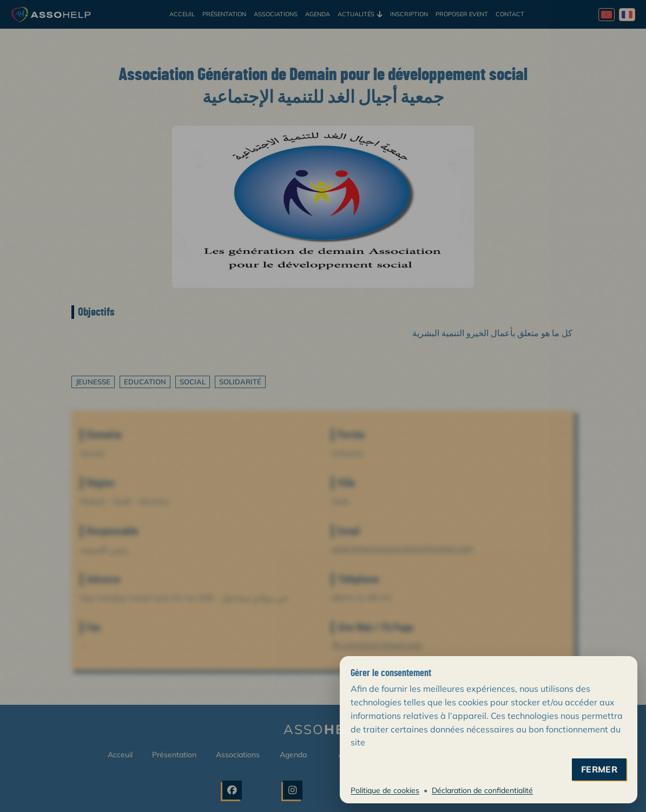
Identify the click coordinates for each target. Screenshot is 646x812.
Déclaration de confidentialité (482, 790)
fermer (599, 770)
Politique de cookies (385, 790)
